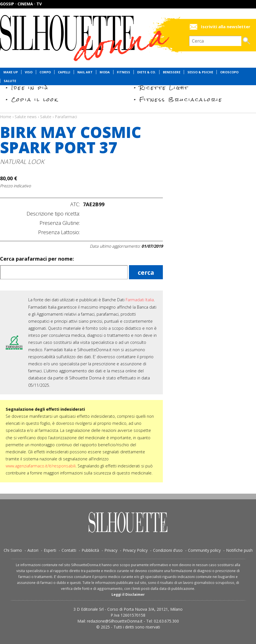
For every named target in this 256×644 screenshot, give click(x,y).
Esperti (50, 550)
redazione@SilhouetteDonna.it (115, 621)
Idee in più (30, 88)
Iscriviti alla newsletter (226, 27)
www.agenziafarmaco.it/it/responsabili (41, 466)
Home (6, 117)
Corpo (45, 72)
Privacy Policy (135, 550)
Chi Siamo (13, 550)
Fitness (123, 72)
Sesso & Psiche (200, 72)
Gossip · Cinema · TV (21, 4)
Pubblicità (90, 550)
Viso (29, 72)
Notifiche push (239, 550)
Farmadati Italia (140, 300)
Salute (10, 81)
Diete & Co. (146, 72)
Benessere (172, 72)
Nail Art (85, 72)
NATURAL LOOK (22, 161)
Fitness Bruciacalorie (181, 99)
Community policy (204, 550)
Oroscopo (229, 72)
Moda (105, 72)
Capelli (64, 72)
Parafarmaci (66, 117)
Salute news (128, 111)
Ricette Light (164, 88)
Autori (33, 550)
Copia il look (35, 99)
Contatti (69, 550)
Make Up (11, 72)
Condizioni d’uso (168, 550)
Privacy (111, 550)
